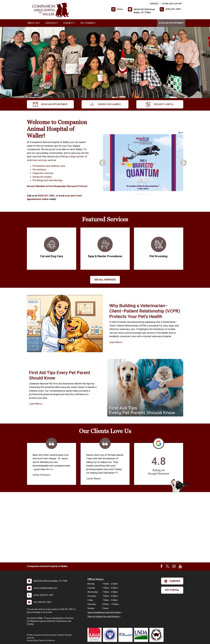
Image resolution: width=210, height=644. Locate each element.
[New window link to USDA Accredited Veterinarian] (142, 635)
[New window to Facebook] (161, 567)
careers (172, 581)
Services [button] (52, 23)
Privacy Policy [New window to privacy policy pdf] (32, 640)
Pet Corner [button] (88, 23)
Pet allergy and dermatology (47, 180)
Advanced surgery (42, 177)
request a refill (160, 104)
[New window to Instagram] (174, 567)
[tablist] (143, 194)
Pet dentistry (39, 170)
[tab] (136, 194)
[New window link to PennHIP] (126, 635)
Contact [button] (69, 23)
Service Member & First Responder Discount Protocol (57, 186)
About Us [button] (34, 23)
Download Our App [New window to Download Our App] (172, 4)
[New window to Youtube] (180, 567)
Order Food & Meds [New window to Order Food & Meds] (105, 104)
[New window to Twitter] (167, 567)
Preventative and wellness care (49, 166)
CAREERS (154, 4)
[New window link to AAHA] (95, 635)
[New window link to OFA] (111, 635)
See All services (105, 280)
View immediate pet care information (104, 612)
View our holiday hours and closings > (104, 616)
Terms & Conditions (47, 640)
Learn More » (116, 342)
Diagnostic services (43, 173)
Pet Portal (172, 590)
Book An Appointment (171, 23)
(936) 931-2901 (46, 196)
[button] (180, 133)
